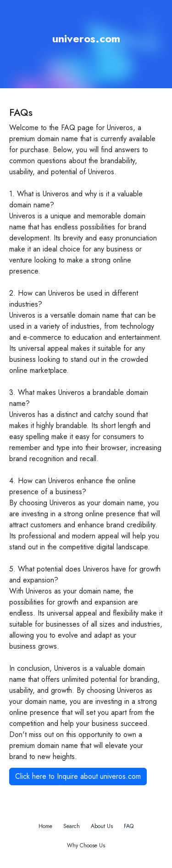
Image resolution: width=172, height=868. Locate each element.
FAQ (129, 826)
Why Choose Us (86, 845)
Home (45, 826)
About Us (102, 826)
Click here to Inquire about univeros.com (78, 776)
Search (72, 826)
